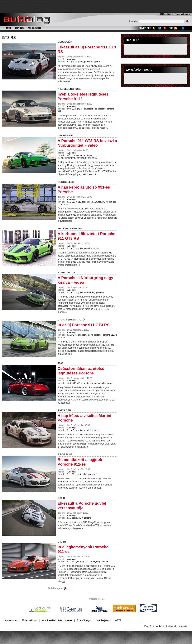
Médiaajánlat (103, 620)
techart (96, 248)
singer (110, 383)
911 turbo (97, 202)
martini (87, 430)
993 (69, 109)
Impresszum (11, 620)
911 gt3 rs (72, 62)
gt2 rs (105, 202)
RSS (171, 28)
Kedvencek (144, 28)
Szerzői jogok (84, 620)
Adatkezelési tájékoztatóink (57, 620)
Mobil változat (30, 620)
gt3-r (80, 518)
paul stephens (90, 109)
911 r (74, 202)
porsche (88, 62)
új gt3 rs (97, 62)
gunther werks (90, 383)
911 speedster (84, 202)
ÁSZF (118, 620)
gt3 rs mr (78, 155)
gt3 (110, 202)
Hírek (7, 28)
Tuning (19, 28)
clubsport (82, 335)
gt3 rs (9, 38)
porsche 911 (91, 158)
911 (69, 202)
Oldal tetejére (55, 588)
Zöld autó (34, 28)
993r (74, 109)
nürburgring (70, 158)
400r (69, 383)
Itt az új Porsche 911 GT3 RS (84, 325)
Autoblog (71, 59)
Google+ (165, 28)
